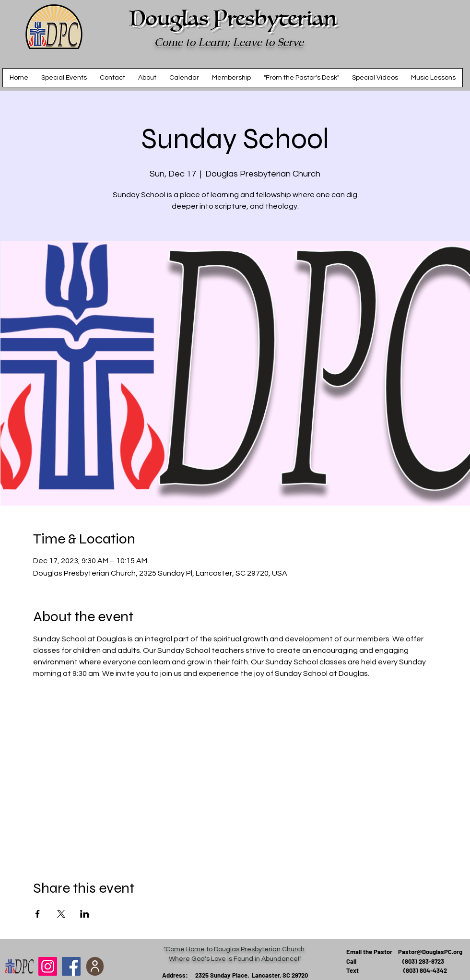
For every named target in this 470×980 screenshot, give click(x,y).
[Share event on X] (61, 914)
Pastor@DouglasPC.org (430, 952)
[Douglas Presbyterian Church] (48, 966)
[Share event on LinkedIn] (85, 914)
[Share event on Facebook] (38, 914)
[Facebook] (71, 966)
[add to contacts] (95, 966)
